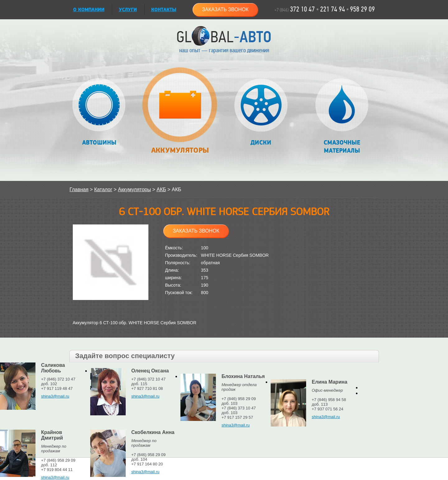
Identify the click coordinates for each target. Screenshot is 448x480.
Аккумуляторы (180, 114)
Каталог (103, 189)
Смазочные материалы (342, 116)
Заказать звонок (225, 9)
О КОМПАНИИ (89, 10)
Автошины (99, 112)
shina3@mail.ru (55, 396)
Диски (261, 112)
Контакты (164, 10)
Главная (79, 189)
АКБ (161, 189)
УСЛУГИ (128, 10)
